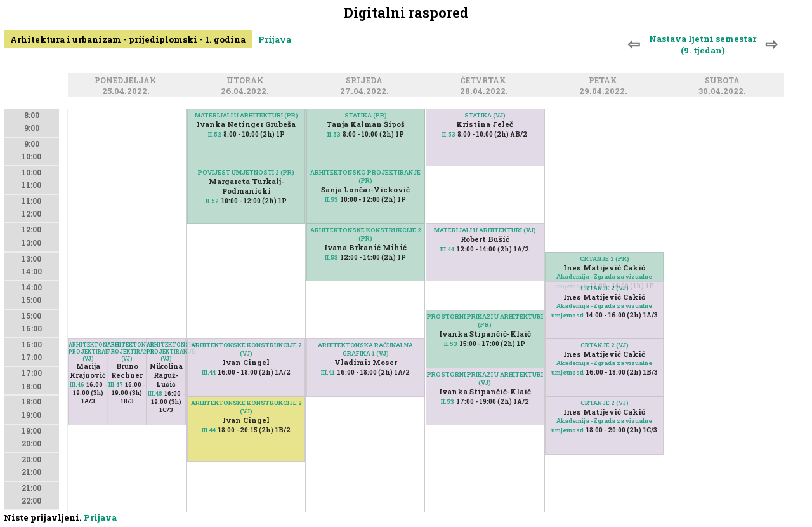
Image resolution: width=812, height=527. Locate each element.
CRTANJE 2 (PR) (605, 259)
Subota (724, 81)
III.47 (116, 384)
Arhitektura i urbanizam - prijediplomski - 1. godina (128, 39)
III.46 (77, 384)
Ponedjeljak (128, 81)
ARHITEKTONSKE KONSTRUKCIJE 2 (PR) (366, 234)
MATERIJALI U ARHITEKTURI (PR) (246, 115)
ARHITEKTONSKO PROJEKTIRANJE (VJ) (88, 351)
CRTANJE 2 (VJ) (605, 403)
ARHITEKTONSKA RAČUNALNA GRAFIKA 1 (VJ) (365, 349)
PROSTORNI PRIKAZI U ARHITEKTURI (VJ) (485, 378)
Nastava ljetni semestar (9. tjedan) (703, 44)
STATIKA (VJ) (485, 115)
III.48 (155, 393)
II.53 (334, 134)
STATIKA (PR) (366, 115)
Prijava (275, 39)
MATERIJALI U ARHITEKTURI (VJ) (485, 230)
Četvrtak (485, 81)
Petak (605, 81)
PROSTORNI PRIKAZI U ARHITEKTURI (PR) (485, 321)
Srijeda (366, 81)
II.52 (215, 134)
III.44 (209, 430)
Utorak (247, 81)
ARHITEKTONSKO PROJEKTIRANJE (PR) (365, 177)
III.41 (328, 372)
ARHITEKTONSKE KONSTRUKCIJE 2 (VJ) (246, 407)
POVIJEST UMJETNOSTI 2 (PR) (246, 172)
